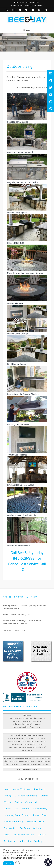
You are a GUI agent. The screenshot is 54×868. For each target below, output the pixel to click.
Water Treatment (31, 848)
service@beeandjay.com (20, 614)
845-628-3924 (25, 558)
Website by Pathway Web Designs (28, 863)
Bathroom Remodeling (26, 796)
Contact (7, 809)
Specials (42, 835)
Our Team (25, 828)
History (26, 809)
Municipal (31, 822)
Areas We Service (22, 789)
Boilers (18, 802)
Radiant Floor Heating (23, 835)
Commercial (31, 802)
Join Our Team (40, 815)
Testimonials (10, 841)
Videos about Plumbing (31, 841)
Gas (17, 809)
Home (7, 789)
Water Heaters (11, 848)
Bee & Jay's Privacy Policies (15, 630)
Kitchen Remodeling (13, 822)
